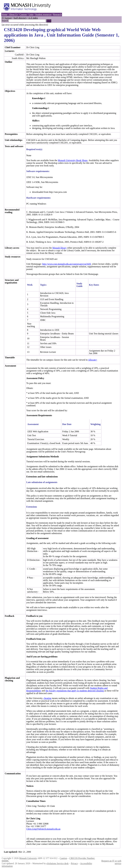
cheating (47, 698)
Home (5, 14)
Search (5, 21)
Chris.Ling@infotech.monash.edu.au (43, 829)
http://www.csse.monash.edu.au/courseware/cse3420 (67, 264)
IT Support (7, 18)
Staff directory (20, 18)
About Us (13, 14)
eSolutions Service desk (57, 863)
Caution (63, 858)
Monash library (60, 248)
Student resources (43, 14)
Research (57, 14)
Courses (23, 14)
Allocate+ (93, 360)
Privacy (74, 863)
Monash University (28, 858)
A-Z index (33, 18)
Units (31, 14)
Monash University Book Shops (73, 160)
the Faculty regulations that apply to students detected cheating (75, 691)
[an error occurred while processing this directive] (25, 25)
